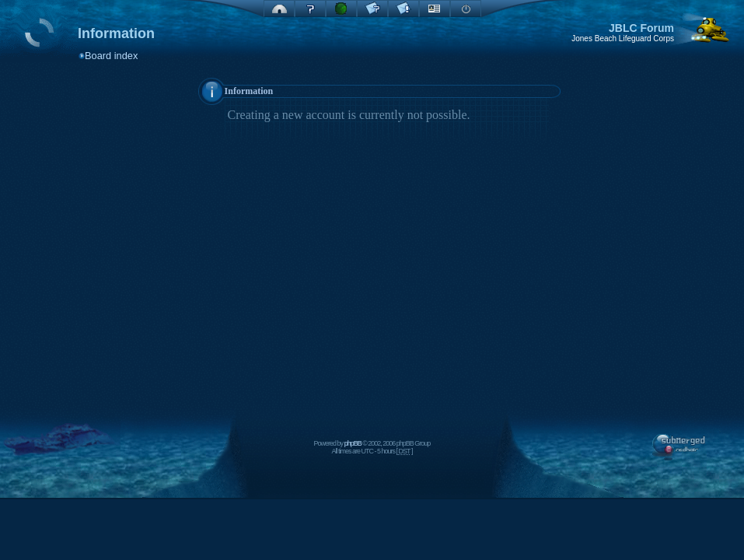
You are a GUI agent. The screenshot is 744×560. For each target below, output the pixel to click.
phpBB (353, 443)
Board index (111, 56)
